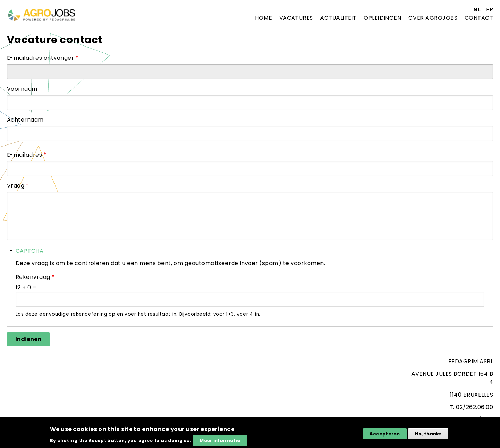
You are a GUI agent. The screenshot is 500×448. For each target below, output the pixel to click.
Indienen (28, 339)
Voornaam (22, 89)
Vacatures (296, 18)
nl (477, 10)
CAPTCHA (30, 251)
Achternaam (25, 120)
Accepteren (385, 436)
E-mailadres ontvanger (40, 58)
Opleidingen (382, 18)
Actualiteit (338, 18)
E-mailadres (24, 155)
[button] (250, 251)
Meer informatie (220, 442)
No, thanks (428, 436)
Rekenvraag (33, 277)
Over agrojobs (433, 18)
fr (490, 10)
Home (263, 18)
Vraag (16, 186)
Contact (479, 18)
